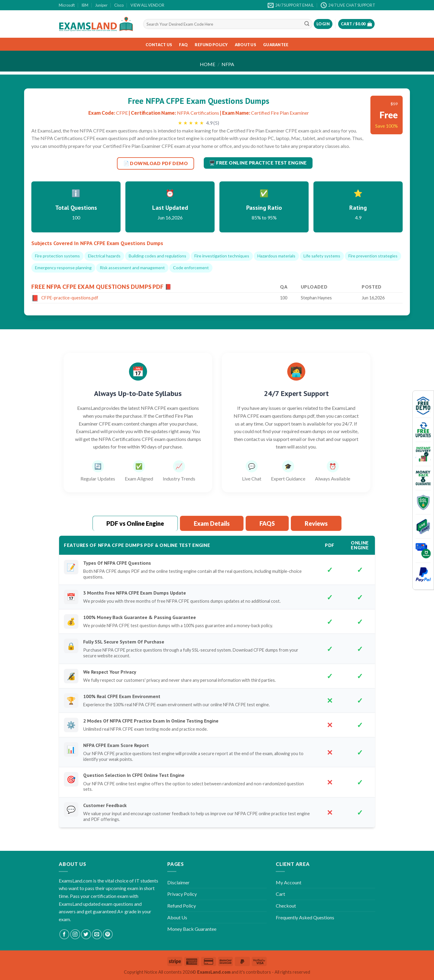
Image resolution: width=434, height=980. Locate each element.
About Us (245, 45)
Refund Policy (211, 45)
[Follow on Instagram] (75, 934)
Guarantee (276, 45)
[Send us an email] (97, 934)
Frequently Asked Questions (305, 917)
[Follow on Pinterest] (108, 934)
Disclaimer (178, 882)
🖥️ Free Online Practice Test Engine (258, 163)
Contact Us (159, 45)
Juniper (101, 5)
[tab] (135, 524)
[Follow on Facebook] (64, 934)
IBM (85, 5)
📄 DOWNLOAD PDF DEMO (156, 163)
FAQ (183, 45)
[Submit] (307, 24)
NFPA (228, 64)
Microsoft (67, 5)
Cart (280, 894)
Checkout (286, 906)
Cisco (119, 5)
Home (208, 64)
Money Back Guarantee (192, 929)
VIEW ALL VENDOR (147, 5)
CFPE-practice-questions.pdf (70, 298)
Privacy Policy (182, 894)
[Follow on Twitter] (86, 934)
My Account (289, 882)
